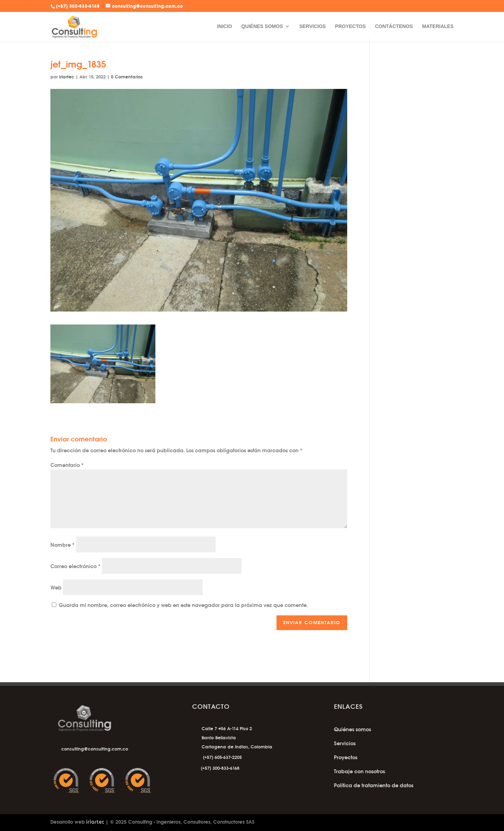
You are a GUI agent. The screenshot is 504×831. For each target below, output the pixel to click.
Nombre (62, 545)
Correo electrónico (75, 566)
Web (56, 588)
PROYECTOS (350, 26)
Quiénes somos (352, 729)
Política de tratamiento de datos (374, 785)
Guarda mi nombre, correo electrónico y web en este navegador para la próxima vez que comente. (183, 605)
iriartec (67, 77)
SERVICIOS (313, 26)
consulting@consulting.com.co (95, 749)
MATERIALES (438, 26)
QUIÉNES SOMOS (262, 26)
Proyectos (346, 757)
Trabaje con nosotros (359, 771)
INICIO (225, 26)
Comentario (67, 465)
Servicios (345, 743)
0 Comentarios (127, 77)
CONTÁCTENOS (394, 26)
